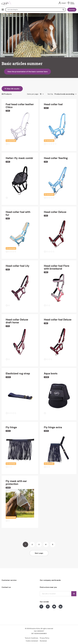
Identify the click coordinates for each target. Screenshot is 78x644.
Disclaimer (43, 641)
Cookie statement (32, 641)
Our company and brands (50, 580)
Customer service (9, 580)
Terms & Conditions (31, 638)
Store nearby (72, 3)
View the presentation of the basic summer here (27, 72)
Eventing (72, 10)
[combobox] (36, 10)
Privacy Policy (45, 638)
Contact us (6, 587)
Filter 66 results (13, 89)
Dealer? (64, 3)
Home (3, 16)
